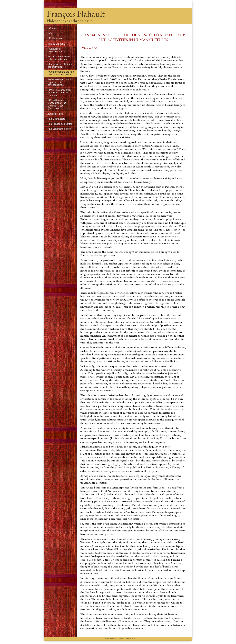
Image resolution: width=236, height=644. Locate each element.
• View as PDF (89, 48)
